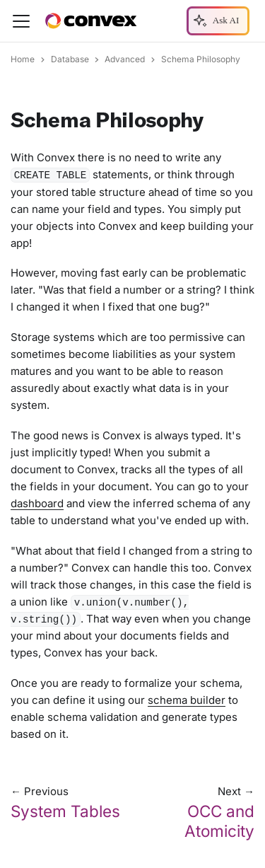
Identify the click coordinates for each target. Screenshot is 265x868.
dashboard (37, 503)
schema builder (187, 700)
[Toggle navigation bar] (21, 21)
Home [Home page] (23, 59)
